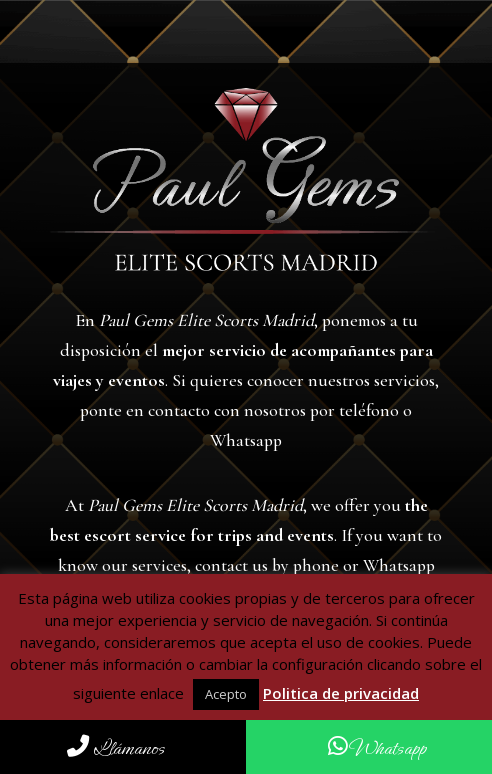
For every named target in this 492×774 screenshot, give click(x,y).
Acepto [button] (226, 694)
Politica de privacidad (341, 693)
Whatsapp (377, 748)
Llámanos (116, 748)
